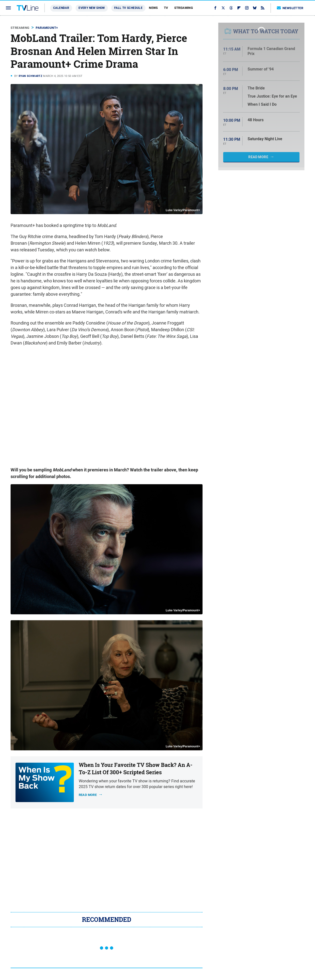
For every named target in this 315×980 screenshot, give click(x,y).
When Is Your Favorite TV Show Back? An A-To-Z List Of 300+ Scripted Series (136, 769)
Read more (88, 795)
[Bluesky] (255, 8)
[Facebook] (215, 8)
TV (166, 8)
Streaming (184, 8)
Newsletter (290, 8)
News (153, 8)
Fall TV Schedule (128, 8)
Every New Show (92, 8)
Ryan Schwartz (31, 76)
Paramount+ (47, 28)
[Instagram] (247, 8)
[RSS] (263, 8)
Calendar (61, 8)
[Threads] (231, 8)
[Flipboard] (239, 8)
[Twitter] (223, 8)
